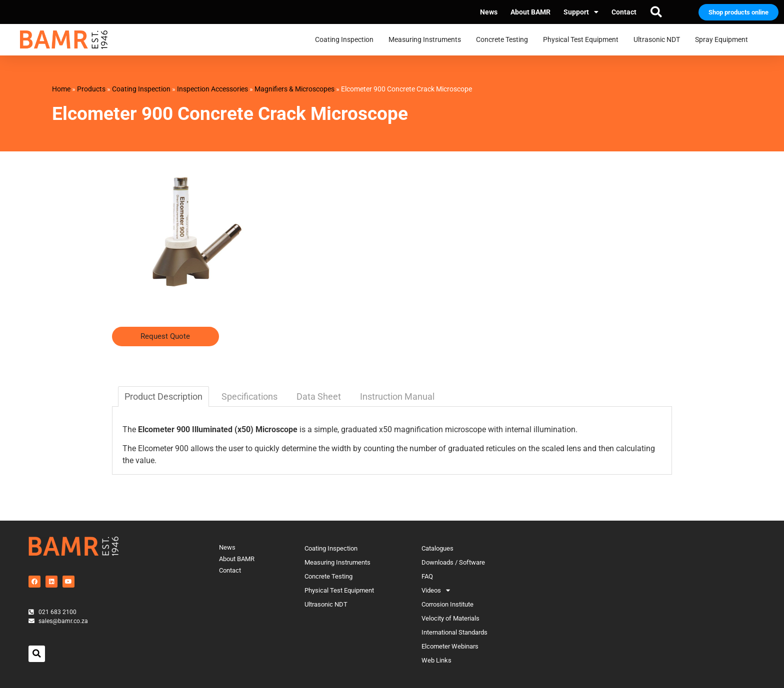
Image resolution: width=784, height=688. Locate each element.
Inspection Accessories (212, 89)
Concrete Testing (504, 40)
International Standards (454, 632)
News (489, 12)
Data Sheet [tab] (319, 396)
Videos (436, 591)
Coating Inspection (347, 40)
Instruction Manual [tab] (397, 396)
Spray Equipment (724, 40)
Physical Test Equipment (583, 40)
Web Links (436, 660)
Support (581, 12)
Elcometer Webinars (450, 646)
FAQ (427, 576)
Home (61, 89)
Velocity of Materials (450, 618)
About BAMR (530, 12)
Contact (624, 12)
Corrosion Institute (447, 604)
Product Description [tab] (163, 396)
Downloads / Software (453, 562)
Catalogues (437, 548)
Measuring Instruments (427, 40)
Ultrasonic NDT (659, 40)
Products (91, 89)
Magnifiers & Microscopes (294, 89)
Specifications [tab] (249, 396)
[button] (656, 12)
